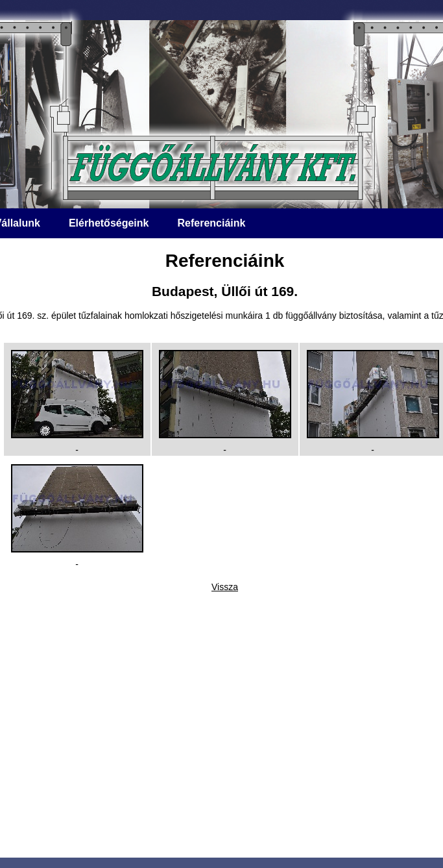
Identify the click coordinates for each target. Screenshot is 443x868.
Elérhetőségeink (109, 223)
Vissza (225, 587)
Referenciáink (211, 223)
